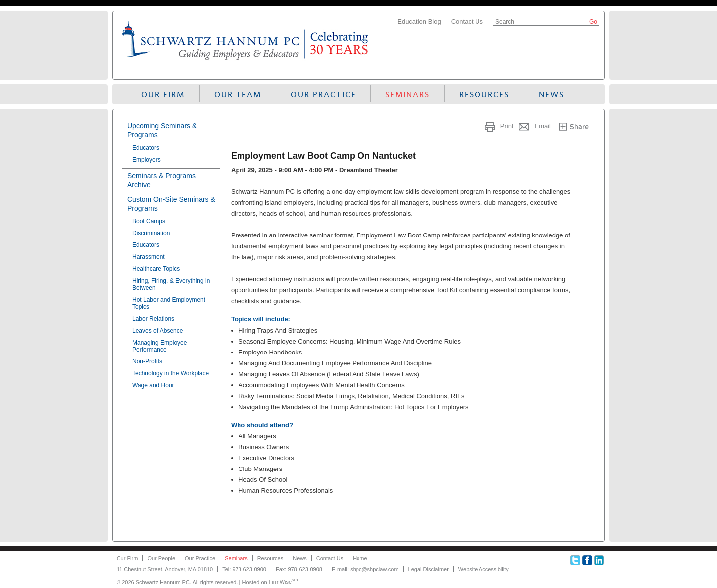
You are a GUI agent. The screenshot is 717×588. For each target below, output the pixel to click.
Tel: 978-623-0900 (244, 569)
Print (507, 126)
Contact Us (467, 22)
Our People (161, 558)
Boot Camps (149, 221)
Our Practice (323, 94)
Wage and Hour (153, 385)
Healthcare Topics (156, 269)
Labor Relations (153, 319)
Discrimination (151, 233)
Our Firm (163, 94)
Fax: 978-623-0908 (299, 569)
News (551, 94)
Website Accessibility (483, 569)
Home (360, 558)
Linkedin (599, 560)
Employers (147, 160)
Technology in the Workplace (171, 373)
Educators (146, 148)
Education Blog (419, 22)
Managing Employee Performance (160, 346)
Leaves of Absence (158, 331)
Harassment (149, 257)
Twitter (575, 560)
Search (505, 22)
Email (542, 126)
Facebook (587, 560)
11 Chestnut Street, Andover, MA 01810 (165, 569)
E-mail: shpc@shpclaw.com (365, 569)
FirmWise (284, 582)
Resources (484, 94)
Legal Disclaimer (428, 569)
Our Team (238, 94)
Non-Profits (147, 361)
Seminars (408, 94)
